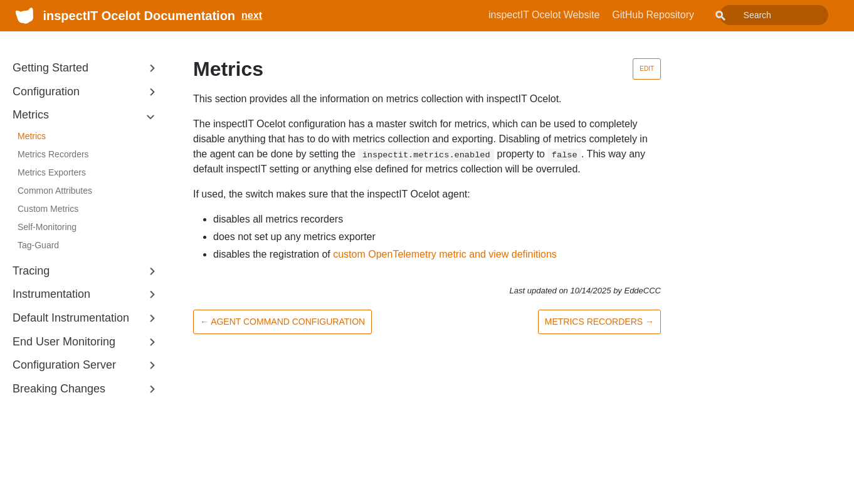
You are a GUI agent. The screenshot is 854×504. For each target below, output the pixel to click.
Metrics (32, 136)
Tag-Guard (38, 245)
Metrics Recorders (53, 154)
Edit (647, 69)
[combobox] (788, 15)
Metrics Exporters (52, 172)
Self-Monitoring (47, 227)
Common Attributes (55, 191)
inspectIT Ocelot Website (572, 15)
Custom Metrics (48, 209)
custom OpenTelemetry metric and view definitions (445, 254)
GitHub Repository (681, 15)
